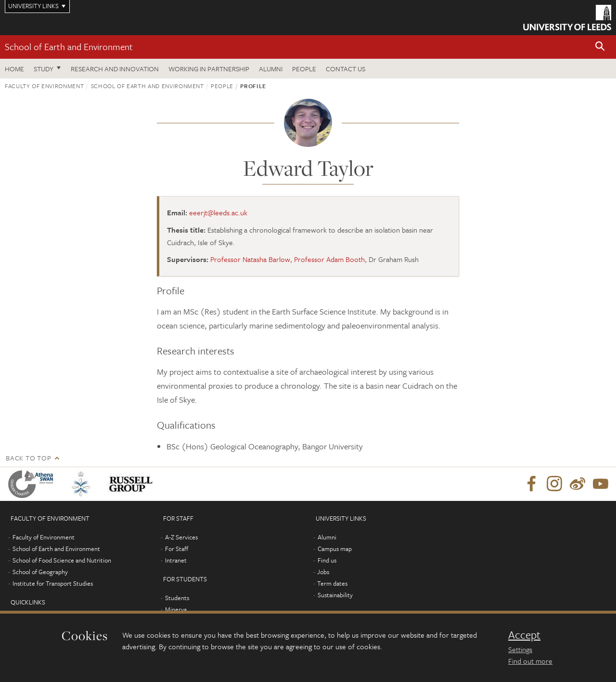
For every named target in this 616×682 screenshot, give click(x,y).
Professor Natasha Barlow (250, 259)
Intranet (176, 560)
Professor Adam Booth (329, 259)
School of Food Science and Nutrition (62, 560)
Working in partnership (209, 69)
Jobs (323, 572)
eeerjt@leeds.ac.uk (218, 212)
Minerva (176, 609)
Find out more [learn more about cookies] (530, 661)
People (304, 69)
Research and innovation (115, 69)
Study (44, 69)
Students (177, 598)
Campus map (335, 549)
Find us (327, 560)
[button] (600, 47)
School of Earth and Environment (69, 46)
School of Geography (40, 572)
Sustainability (335, 595)
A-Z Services (181, 537)
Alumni (271, 69)
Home (14, 69)
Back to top (28, 458)
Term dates (332, 583)
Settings (520, 649)
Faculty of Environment (44, 86)
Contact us (346, 69)
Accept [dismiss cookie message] (524, 635)
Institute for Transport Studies (53, 583)
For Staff (177, 549)
